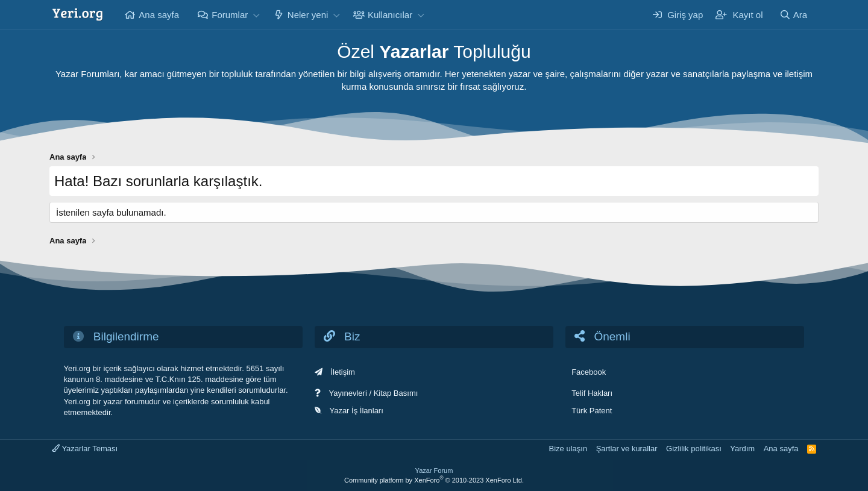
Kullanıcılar (390, 15)
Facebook (589, 372)
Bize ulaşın (568, 449)
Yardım (742, 449)
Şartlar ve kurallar (627, 449)
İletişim (342, 372)
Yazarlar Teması (85, 449)
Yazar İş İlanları (356, 411)
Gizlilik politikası (694, 449)
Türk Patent (592, 411)
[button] (256, 15)
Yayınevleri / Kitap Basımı (373, 393)
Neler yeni (308, 15)
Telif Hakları (592, 393)
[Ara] (793, 15)
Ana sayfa (159, 15)
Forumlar (230, 15)
